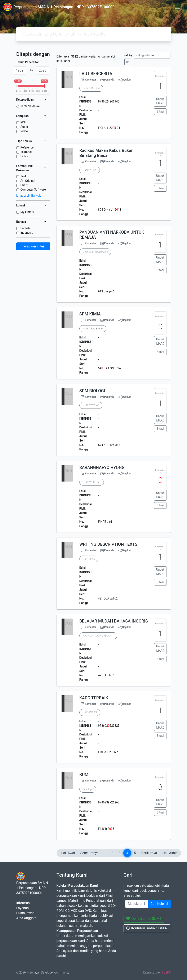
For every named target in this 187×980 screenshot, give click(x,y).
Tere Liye (88, 789)
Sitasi (161, 111)
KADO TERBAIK (94, 698)
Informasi (23, 903)
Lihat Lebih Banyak (29, 196)
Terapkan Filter (33, 246)
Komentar (89, 80)
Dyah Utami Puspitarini (95, 252)
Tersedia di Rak (30, 106)
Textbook (27, 152)
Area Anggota (26, 918)
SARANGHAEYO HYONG (102, 468)
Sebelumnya (90, 853)
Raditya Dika (90, 170)
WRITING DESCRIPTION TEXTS (108, 544)
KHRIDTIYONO (91, 405)
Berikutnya (149, 853)
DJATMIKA (89, 559)
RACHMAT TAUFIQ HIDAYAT (98, 636)
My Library (27, 212)
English (25, 228)
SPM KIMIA (90, 314)
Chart (24, 185)
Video (24, 131)
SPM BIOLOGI (92, 391)
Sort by (127, 55)
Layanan (23, 908)
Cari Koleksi (159, 904)
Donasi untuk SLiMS (144, 919)
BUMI (84, 775)
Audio (24, 127)
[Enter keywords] (137, 904)
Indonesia (27, 233)
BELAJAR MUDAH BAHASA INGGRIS (114, 621)
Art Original (28, 181)
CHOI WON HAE (92, 482)
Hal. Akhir (170, 853)
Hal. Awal (68, 853)
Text (23, 176)
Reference (27, 147)
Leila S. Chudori (91, 88)
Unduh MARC (160, 101)
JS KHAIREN (90, 712)
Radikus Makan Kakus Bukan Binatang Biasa (106, 153)
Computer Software (33, 190)
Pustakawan (25, 913)
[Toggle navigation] (178, 7)
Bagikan (125, 80)
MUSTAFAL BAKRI (93, 329)
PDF (23, 122)
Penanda (109, 80)
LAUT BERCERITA (96, 74)
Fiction (25, 156)
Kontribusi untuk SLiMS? (147, 928)
